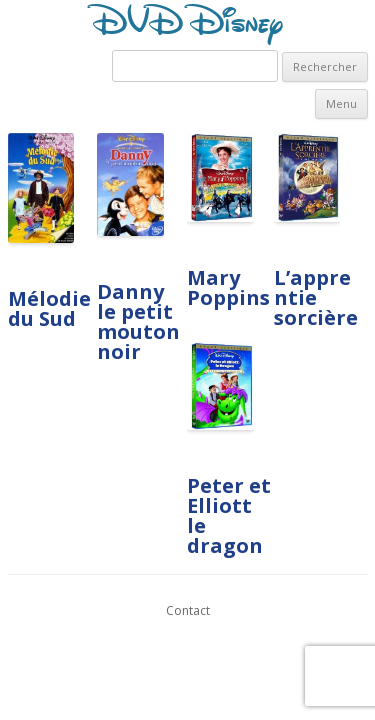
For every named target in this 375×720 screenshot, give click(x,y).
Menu (341, 103)
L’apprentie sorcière (316, 297)
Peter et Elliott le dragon (229, 515)
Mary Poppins (228, 287)
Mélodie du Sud (49, 308)
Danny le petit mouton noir (138, 321)
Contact (188, 610)
